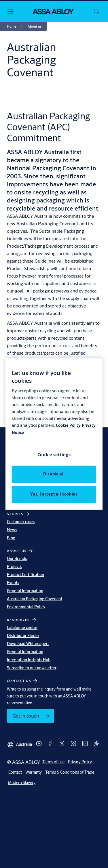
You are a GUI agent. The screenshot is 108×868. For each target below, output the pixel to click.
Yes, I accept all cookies (54, 494)
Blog (11, 538)
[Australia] (19, 742)
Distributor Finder (23, 636)
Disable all (54, 474)
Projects (14, 567)
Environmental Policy (26, 607)
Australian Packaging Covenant (35, 599)
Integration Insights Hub (29, 660)
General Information (25, 591)
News (12, 530)
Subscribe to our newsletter (32, 668)
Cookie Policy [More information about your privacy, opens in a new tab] (68, 425)
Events (13, 583)
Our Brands (17, 559)
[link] (16, 26)
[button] (35, 26)
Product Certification (25, 575)
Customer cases (21, 522)
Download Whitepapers (28, 644)
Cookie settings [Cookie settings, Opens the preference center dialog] (54, 455)
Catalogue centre (22, 628)
